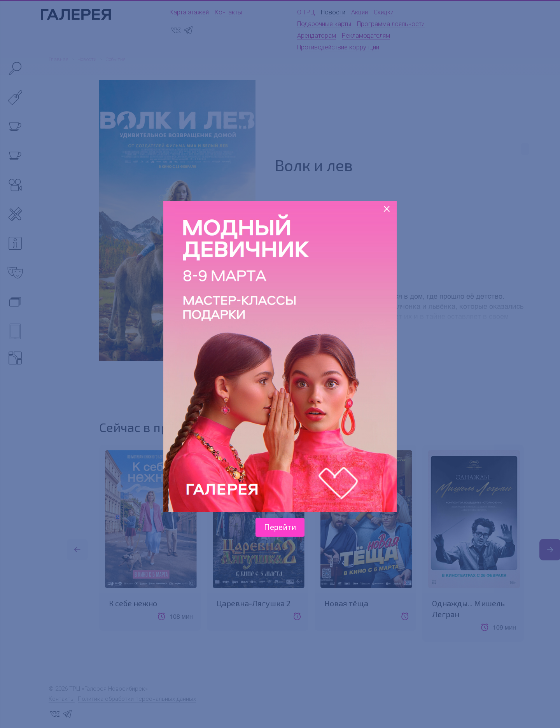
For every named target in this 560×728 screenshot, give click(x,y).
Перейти (280, 527)
